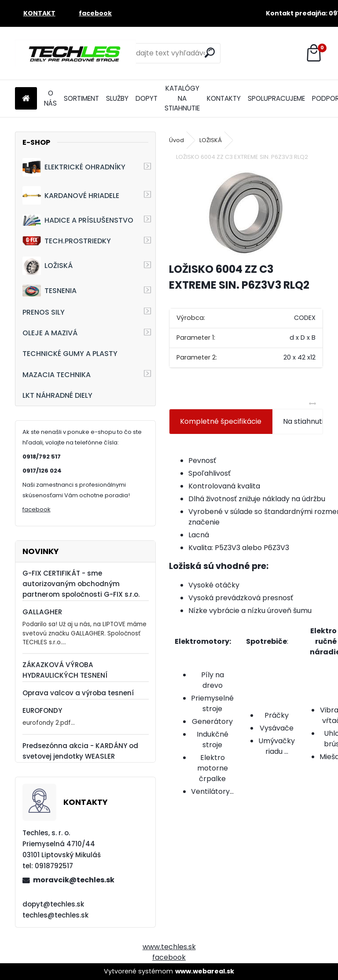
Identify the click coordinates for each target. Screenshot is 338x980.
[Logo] (75, 53)
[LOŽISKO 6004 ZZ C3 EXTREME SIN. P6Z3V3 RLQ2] (246, 213)
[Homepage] (26, 99)
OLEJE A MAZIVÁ (50, 333)
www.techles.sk (169, 947)
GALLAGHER (42, 612)
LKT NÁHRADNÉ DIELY (57, 395)
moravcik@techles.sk (74, 880)
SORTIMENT (81, 98)
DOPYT (147, 98)
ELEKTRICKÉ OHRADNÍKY (74, 167)
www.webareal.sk (205, 971)
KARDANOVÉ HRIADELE (71, 195)
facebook (37, 509)
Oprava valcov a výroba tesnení (78, 693)
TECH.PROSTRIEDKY (67, 241)
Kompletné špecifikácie (221, 421)
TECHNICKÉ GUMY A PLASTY (70, 354)
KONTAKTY (224, 98)
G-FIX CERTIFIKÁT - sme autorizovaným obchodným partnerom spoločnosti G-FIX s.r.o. (81, 584)
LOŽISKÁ (48, 266)
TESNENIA (50, 291)
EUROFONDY (42, 710)
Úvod (176, 140)
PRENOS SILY (44, 312)
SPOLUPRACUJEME (276, 98)
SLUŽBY (117, 98)
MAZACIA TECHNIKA (57, 375)
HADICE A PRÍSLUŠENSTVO (78, 220)
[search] (210, 53)
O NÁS (50, 98)
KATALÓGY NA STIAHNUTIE (182, 98)
